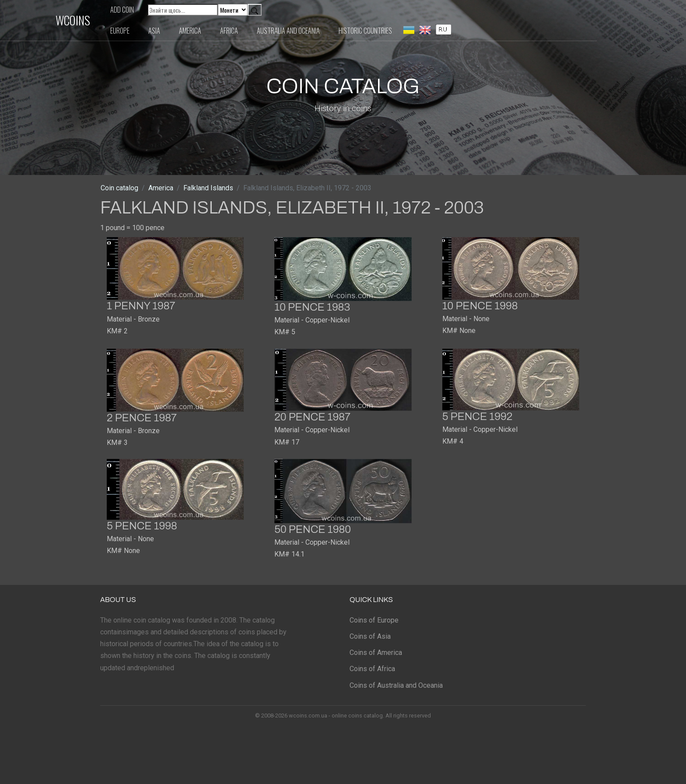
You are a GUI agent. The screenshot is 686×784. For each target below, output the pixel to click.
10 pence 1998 (480, 306)
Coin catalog (119, 188)
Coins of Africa (372, 669)
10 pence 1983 (312, 307)
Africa (274, 31)
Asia (199, 31)
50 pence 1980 (313, 529)
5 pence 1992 (478, 416)
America (235, 31)
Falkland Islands (208, 188)
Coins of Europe (374, 620)
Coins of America (376, 653)
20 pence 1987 (312, 417)
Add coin (167, 10)
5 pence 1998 (142, 526)
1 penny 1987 (141, 306)
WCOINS (117, 20)
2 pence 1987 (142, 418)
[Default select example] (277, 10)
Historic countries (410, 31)
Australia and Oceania (333, 31)
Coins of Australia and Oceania (396, 685)
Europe (164, 31)
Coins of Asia (370, 636)
